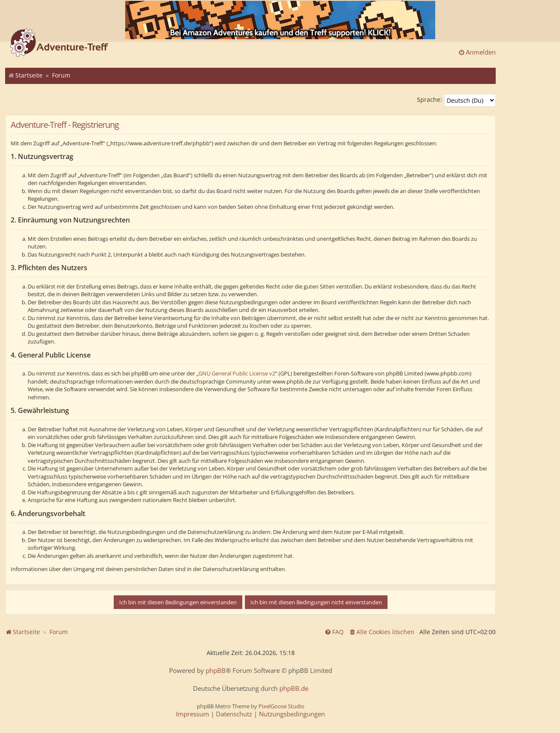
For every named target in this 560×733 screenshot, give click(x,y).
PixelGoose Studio (281, 706)
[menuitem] (382, 632)
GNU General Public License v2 (237, 373)
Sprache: (429, 100)
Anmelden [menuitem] (477, 52)
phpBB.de (294, 688)
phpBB (216, 671)
